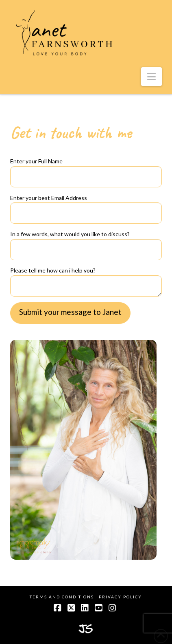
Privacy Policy (120, 597)
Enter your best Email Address (86, 206)
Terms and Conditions (62, 597)
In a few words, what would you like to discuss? (86, 242)
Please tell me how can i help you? (86, 275)
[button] (151, 77)
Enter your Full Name (86, 169)
